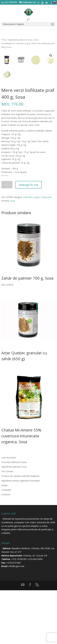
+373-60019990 (35, 613)
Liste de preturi (9, 511)
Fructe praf (46, 251)
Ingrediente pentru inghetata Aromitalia (21, 534)
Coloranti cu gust (23, 43)
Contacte (6, 548)
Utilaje (4, 539)
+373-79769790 (19, 613)
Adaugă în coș (29, 238)
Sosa (13, 254)
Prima (4, 40)
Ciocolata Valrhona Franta (14, 516)
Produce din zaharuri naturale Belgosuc (21, 530)
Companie (6, 544)
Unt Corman (7, 525)
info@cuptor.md (16, 620)
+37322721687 (13, 616)
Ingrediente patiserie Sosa (20, 40)
